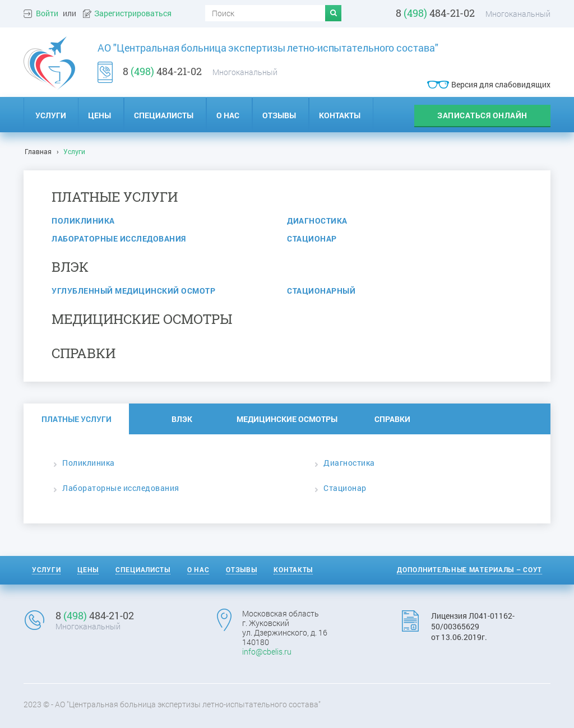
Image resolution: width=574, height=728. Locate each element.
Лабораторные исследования (119, 238)
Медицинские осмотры (287, 419)
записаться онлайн (482, 115)
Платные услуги (77, 419)
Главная (38, 151)
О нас (198, 569)
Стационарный (321, 291)
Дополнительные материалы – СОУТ (469, 569)
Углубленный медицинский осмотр (133, 291)
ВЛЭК (182, 419)
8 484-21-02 (435, 13)
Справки (392, 419)
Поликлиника (83, 221)
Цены (88, 569)
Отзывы (241, 569)
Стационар (312, 238)
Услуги (51, 115)
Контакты (293, 569)
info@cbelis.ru (267, 652)
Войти (47, 14)
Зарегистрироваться (133, 14)
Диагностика (317, 221)
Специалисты (143, 569)
